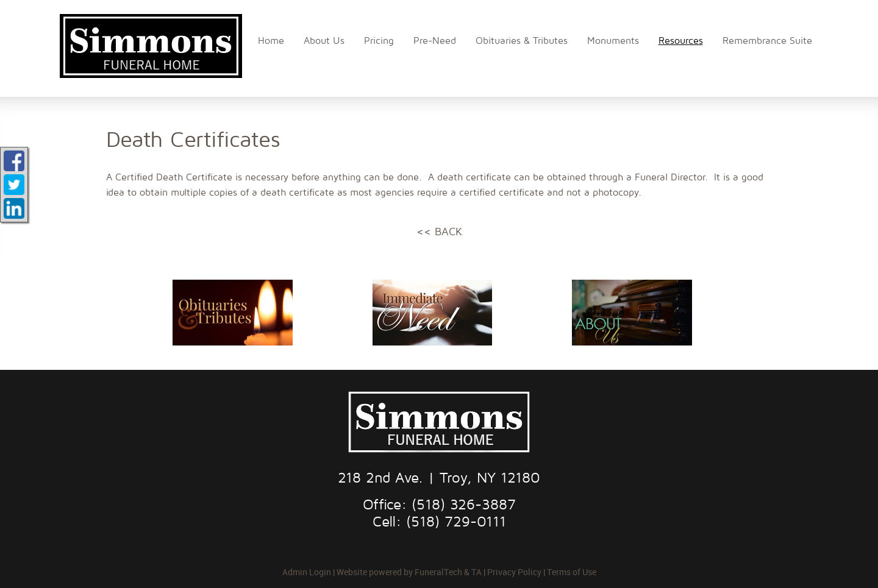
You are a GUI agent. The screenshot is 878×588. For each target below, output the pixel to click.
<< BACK (439, 232)
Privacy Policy (514, 572)
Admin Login (307, 572)
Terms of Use (572, 572)
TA (476, 572)
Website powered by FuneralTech (399, 572)
